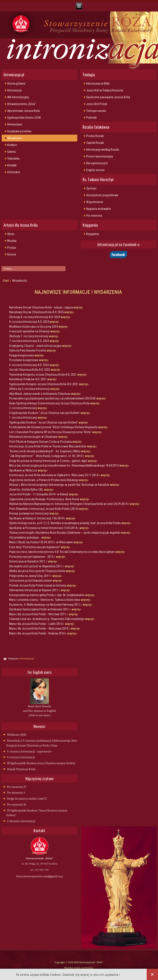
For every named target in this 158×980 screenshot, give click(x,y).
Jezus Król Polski (97, 104)
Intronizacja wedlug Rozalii (103, 150)
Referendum (15, 124)
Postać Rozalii (95, 136)
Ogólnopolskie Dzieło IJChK (24, 118)
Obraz (11, 234)
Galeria (11, 152)
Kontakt (12, 165)
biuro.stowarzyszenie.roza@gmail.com (39, 876)
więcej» (78, 307)
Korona (12, 254)
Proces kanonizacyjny (100, 156)
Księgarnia (93, 234)
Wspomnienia (95, 202)
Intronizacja (14, 90)
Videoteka (13, 159)
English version (95, 170)
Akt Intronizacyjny (18, 97)
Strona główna (16, 84)
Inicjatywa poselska (19, 131)
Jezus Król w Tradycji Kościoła (105, 90)
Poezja (12, 248)
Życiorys (91, 188)
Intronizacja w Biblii (98, 84)
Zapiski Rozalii (95, 143)
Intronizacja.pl (27, 659)
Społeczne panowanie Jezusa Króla (108, 97)
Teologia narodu (96, 111)
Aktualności (14, 138)
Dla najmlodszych (97, 163)
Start (6, 281)
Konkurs (12, 145)
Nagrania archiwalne (99, 209)
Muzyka (12, 241)
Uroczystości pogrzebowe (102, 195)
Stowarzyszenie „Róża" (22, 104)
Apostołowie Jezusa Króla (23, 111)
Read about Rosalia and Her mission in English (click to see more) (39, 711)
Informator (14, 172)
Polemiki (91, 118)
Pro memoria (94, 216)
